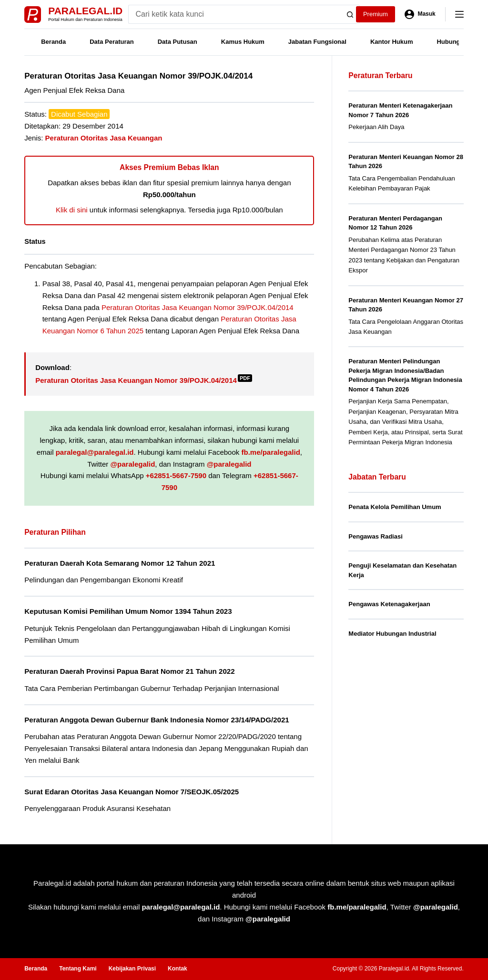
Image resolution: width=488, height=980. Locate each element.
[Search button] (350, 14)
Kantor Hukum (392, 42)
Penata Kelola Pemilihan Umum (395, 507)
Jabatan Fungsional (317, 42)
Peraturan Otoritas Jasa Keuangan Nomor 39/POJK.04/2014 (198, 307)
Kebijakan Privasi (132, 969)
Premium (376, 14)
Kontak (178, 969)
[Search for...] (235, 14)
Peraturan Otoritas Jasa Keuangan (104, 138)
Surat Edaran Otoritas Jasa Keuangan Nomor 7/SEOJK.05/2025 (132, 792)
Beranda (53, 42)
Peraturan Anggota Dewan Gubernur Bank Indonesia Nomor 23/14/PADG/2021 (157, 720)
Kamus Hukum (243, 42)
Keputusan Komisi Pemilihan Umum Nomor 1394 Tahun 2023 (128, 611)
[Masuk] (420, 14)
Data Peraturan (112, 42)
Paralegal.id (85, 11)
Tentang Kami (78, 969)
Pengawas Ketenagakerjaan (389, 604)
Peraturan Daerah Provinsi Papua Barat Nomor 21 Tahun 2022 (129, 671)
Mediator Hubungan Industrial (392, 634)
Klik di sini (72, 210)
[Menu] (459, 14)
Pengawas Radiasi (375, 536)
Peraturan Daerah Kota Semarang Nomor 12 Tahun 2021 (120, 563)
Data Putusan (178, 42)
